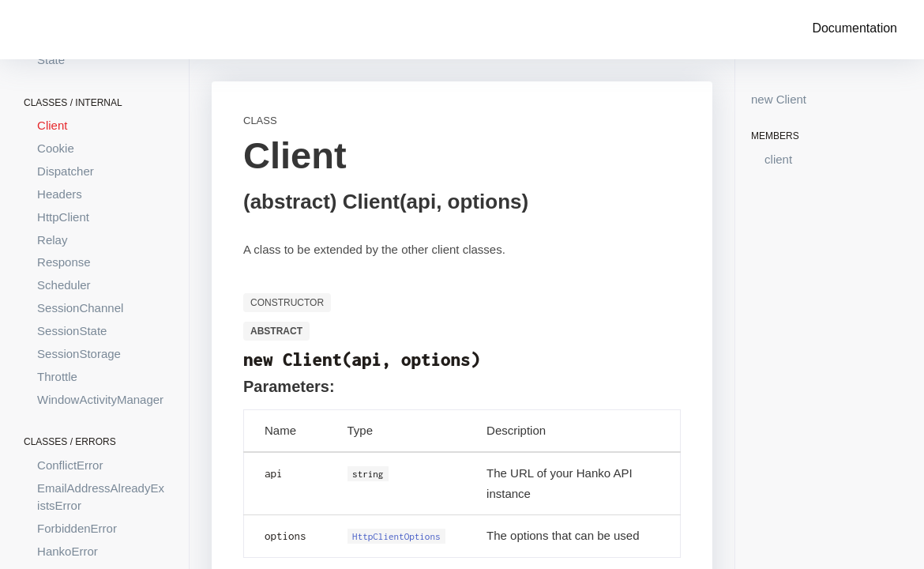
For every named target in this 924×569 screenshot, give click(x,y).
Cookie (56, 148)
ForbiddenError (77, 528)
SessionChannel (80, 308)
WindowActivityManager (100, 399)
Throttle (57, 377)
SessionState (72, 331)
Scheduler (64, 285)
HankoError (68, 551)
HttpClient (63, 217)
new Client (779, 99)
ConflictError (70, 465)
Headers (60, 194)
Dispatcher (66, 171)
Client (52, 125)
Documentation (855, 28)
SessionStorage (79, 354)
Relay (52, 240)
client (778, 159)
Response (64, 262)
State (51, 60)
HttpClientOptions (396, 536)
